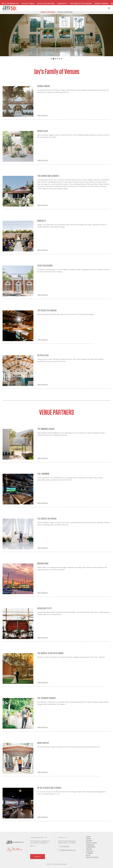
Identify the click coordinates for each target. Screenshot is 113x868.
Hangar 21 (62, 3)
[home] (10, 8)
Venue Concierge (65, 12)
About (89, 839)
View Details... (43, 116)
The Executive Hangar (81, 3)
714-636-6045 (65, 846)
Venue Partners (48, 12)
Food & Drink (91, 843)
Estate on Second (46, 3)
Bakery (89, 841)
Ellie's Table (28, 3)
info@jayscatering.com (68, 850)
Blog (88, 855)
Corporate (91, 847)
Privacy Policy (92, 857)
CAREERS (90, 853)
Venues (89, 849)
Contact (90, 851)
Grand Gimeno (101, 3)
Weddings (90, 845)
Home (88, 837)
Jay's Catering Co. (10, 3)
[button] (109, 8)
